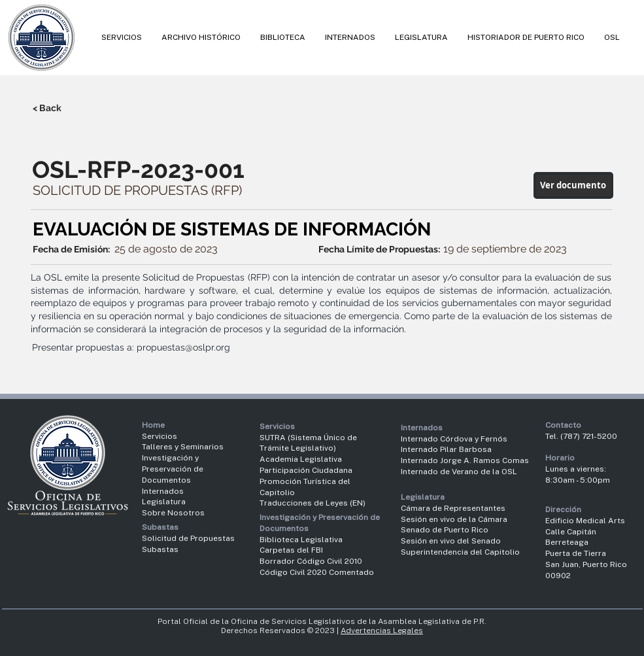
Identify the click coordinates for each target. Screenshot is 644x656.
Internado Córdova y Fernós (454, 439)
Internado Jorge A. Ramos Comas (465, 460)
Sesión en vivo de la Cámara (454, 519)
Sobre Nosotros (173, 513)
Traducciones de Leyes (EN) (313, 503)
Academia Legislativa (301, 459)
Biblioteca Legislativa (301, 540)
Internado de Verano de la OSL (459, 472)
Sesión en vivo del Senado (451, 541)
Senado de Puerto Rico (445, 530)
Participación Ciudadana (306, 470)
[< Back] (76, 108)
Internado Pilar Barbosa (446, 449)
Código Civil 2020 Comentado (318, 572)
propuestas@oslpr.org (183, 347)
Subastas (160, 549)
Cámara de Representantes (453, 508)
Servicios (160, 436)
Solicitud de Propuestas (188, 538)
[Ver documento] (573, 185)
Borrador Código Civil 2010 (311, 561)
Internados (163, 491)
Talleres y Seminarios (183, 447)
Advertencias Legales (382, 630)
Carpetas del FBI (291, 550)
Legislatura (164, 502)
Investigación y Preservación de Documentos (173, 469)
